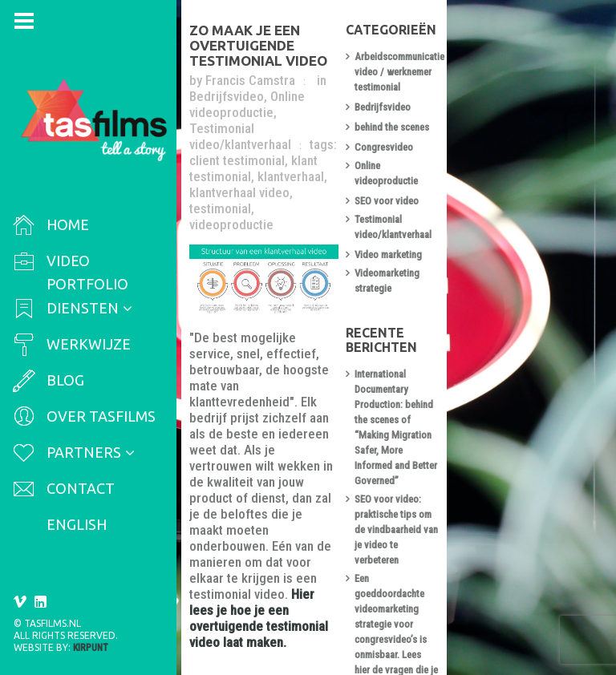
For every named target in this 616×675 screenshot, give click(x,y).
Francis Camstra (257, 72)
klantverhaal (395, 120)
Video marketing (490, 219)
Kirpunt (91, 648)
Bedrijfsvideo (373, 72)
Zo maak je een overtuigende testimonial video (305, 45)
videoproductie (238, 152)
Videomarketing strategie (509, 239)
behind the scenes (494, 119)
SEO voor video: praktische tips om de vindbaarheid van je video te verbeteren (523, 390)
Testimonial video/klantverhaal (292, 96)
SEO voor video (488, 179)
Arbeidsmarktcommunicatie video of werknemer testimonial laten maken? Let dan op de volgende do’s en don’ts (526, 575)
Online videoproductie (257, 88)
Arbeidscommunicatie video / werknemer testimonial (517, 71)
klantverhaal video (246, 136)
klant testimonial (310, 120)
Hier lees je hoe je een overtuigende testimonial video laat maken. (316, 462)
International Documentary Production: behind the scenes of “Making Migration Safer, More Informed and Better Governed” (525, 333)
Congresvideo (486, 139)
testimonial (333, 136)
